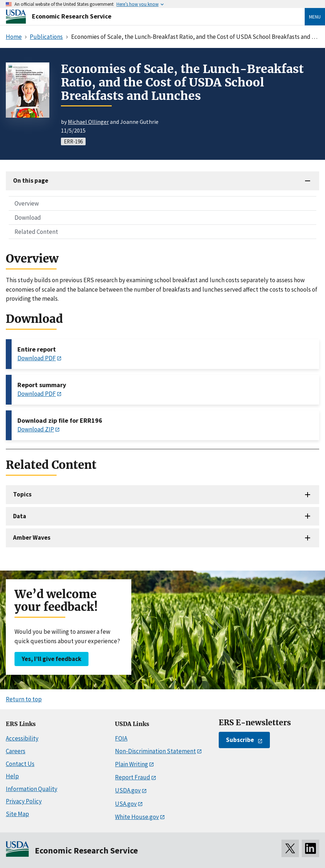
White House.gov (137, 817)
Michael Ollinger (88, 122)
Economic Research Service (72, 16)
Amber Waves (32, 538)
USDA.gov (128, 790)
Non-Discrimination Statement (155, 751)
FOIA (121, 738)
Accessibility (22, 738)
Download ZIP (36, 429)
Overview (27, 203)
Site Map (17, 814)
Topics (22, 494)
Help (12, 776)
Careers (16, 751)
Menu (315, 17)
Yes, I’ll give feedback (52, 659)
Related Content (36, 232)
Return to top (24, 699)
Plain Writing (131, 764)
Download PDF (37, 358)
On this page (31, 181)
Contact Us (20, 764)
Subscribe (240, 740)
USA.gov (126, 804)
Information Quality (32, 789)
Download (28, 218)
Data (20, 516)
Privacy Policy (24, 801)
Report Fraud (133, 777)
